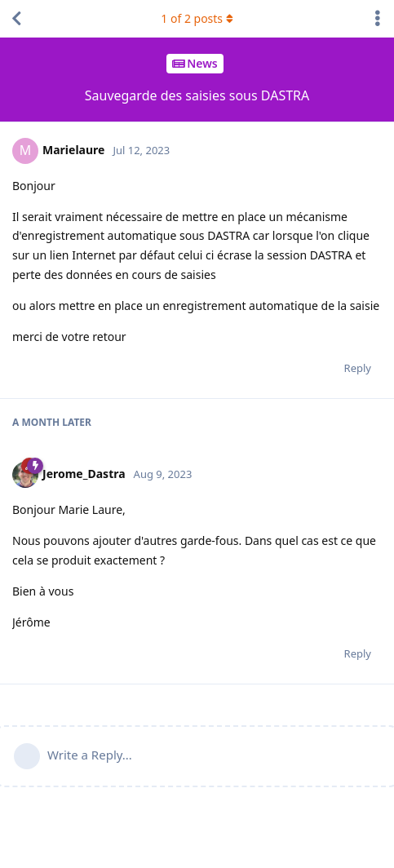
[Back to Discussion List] (16, 19)
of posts (197, 18)
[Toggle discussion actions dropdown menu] (378, 19)
